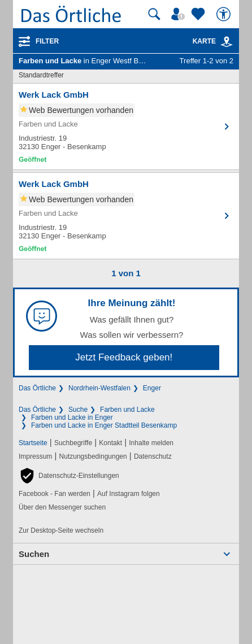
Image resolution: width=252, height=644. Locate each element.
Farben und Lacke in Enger (72, 417)
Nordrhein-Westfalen (99, 388)
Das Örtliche (37, 388)
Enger (152, 388)
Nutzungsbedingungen (93, 456)
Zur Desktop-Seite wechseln (61, 530)
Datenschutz (153, 456)
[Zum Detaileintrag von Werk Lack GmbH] (126, 127)
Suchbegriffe (73, 443)
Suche (78, 410)
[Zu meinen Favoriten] (199, 14)
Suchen (34, 554)
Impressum (35, 456)
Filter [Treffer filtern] (47, 41)
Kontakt (110, 443)
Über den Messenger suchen (62, 507)
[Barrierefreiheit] (225, 14)
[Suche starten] (154, 14)
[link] (227, 42)
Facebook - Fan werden (55, 494)
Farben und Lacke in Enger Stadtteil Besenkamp (104, 425)
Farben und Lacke (127, 410)
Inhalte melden (151, 443)
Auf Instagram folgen (129, 494)
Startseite (33, 443)
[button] (69, 476)
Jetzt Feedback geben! (124, 357)
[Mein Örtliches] (180, 14)
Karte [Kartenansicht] (213, 41)
